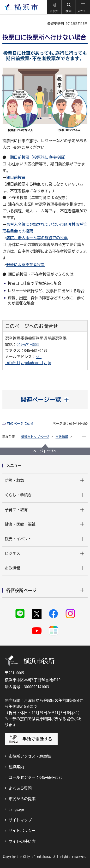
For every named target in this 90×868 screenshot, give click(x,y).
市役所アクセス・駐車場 (30, 756)
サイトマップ (20, 820)
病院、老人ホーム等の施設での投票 (37, 238)
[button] (54, 7)
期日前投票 (16, 177)
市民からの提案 (22, 799)
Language (16, 810)
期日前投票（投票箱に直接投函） (39, 157)
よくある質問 (20, 788)
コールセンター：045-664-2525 (36, 777)
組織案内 (16, 767)
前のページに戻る (20, 424)
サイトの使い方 (22, 841)
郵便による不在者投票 (25, 265)
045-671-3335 (28, 344)
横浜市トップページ (35, 437)
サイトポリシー (22, 831)
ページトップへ (45, 451)
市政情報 (62, 437)
